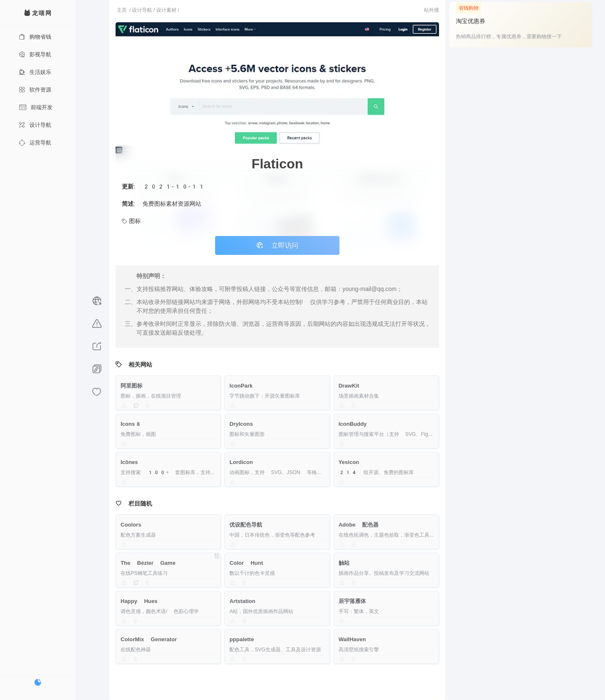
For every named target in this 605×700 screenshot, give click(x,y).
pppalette (242, 639)
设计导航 (35, 125)
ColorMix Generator (149, 639)
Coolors (131, 525)
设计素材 (166, 10)
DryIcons (241, 424)
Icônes (129, 462)
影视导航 (35, 54)
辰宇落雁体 (352, 601)
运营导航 (35, 143)
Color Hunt (246, 563)
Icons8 (131, 424)
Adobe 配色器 (359, 525)
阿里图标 (132, 386)
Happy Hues (139, 601)
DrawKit (349, 386)
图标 (131, 221)
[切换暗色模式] (38, 682)
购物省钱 (35, 37)
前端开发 (36, 107)
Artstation (242, 601)
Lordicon (241, 462)
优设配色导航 (246, 525)
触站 (344, 563)
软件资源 (35, 90)
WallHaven (352, 639)
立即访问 (277, 245)
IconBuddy (353, 424)
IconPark (241, 386)
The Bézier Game (148, 563)
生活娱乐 (35, 72)
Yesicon (349, 462)
